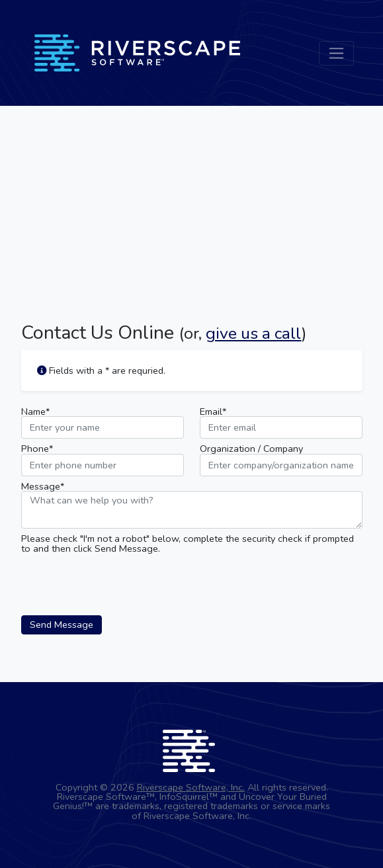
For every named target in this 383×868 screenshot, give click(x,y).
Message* (43, 486)
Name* (35, 412)
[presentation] (122, 584)
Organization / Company (251, 449)
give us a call (254, 333)
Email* (213, 412)
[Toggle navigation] (336, 53)
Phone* (37, 449)
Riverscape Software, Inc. (191, 787)
